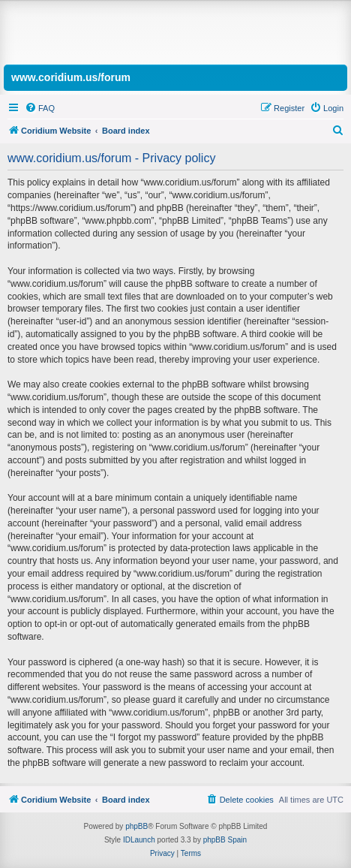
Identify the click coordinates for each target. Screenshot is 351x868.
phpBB (136, 826)
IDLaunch (139, 840)
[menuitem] (40, 108)
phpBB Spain (225, 840)
